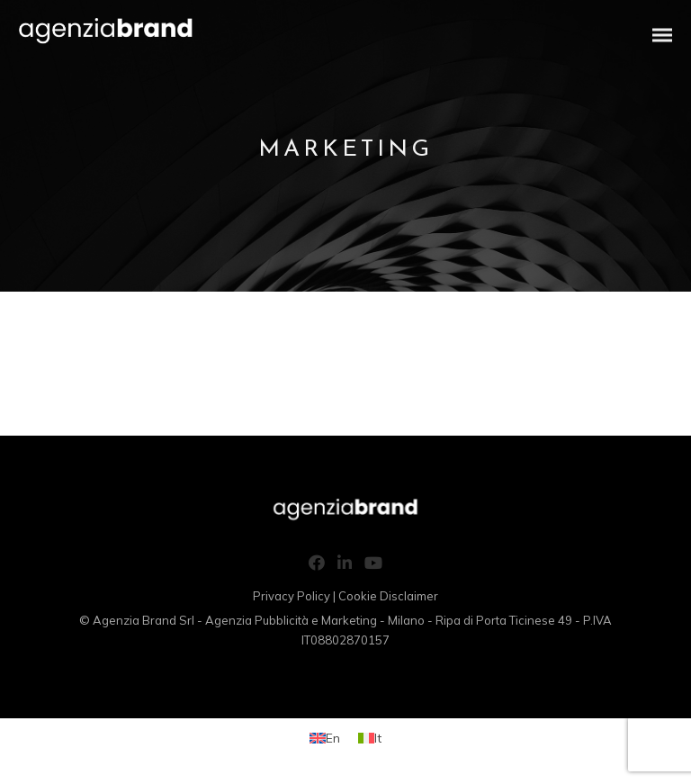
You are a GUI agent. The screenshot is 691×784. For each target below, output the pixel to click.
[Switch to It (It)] (370, 738)
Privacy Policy (292, 596)
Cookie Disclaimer (388, 596)
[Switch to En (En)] (325, 738)
